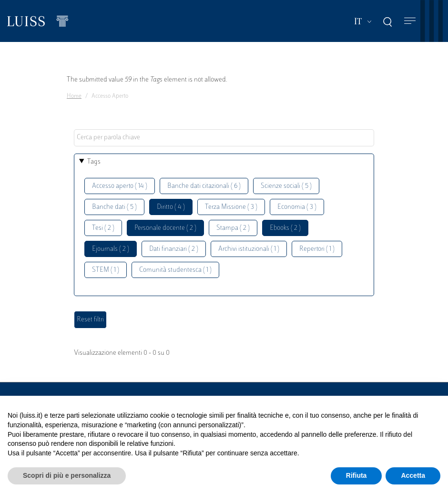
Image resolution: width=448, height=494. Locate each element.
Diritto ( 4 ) (171, 207)
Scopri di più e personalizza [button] (67, 475)
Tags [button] (94, 162)
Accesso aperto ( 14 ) (120, 186)
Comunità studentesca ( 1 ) (175, 270)
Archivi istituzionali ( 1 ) (249, 249)
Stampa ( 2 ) (233, 228)
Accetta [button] (413, 475)
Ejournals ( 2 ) (111, 249)
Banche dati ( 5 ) (114, 207)
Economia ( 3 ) (297, 207)
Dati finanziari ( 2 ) (174, 249)
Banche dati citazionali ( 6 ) (204, 186)
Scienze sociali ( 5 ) (286, 186)
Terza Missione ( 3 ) (231, 207)
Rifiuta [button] (356, 475)
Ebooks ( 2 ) (285, 228)
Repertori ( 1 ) (317, 249)
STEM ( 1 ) (106, 270)
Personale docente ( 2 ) (165, 228)
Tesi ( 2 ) (103, 228)
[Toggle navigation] (410, 21)
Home (74, 96)
